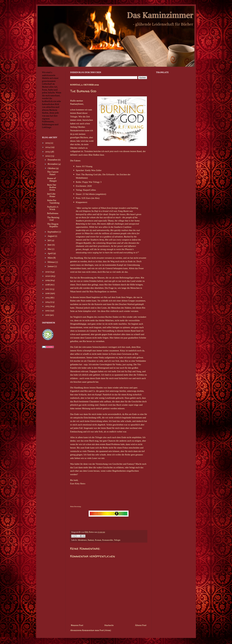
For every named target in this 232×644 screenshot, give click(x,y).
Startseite (109, 625)
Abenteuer (82, 540)
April (50, 254)
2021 (48, 272)
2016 (48, 294)
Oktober (52, 168)
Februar (51, 262)
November (53, 164)
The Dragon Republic (53, 225)
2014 (48, 302)
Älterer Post (141, 625)
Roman (98, 540)
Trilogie (117, 540)
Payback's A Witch (53, 208)
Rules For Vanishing (53, 202)
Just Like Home (51, 195)
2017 (48, 289)
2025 (48, 143)
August (51, 236)
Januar (51, 267)
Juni (50, 245)
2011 (47, 315)
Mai (50, 249)
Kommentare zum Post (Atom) (97, 630)
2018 (48, 285)
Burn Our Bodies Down (52, 188)
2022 (48, 156)
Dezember (53, 160)
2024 (48, 147)
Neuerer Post (77, 625)
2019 (48, 281)
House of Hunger (52, 180)
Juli (50, 241)
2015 (48, 298)
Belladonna (53, 214)
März (50, 258)
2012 (48, 311)
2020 (48, 276)
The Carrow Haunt (53, 173)
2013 (48, 307)
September (53, 232)
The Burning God (53, 219)
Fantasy (91, 540)
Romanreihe (108, 540)
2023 (48, 152)
